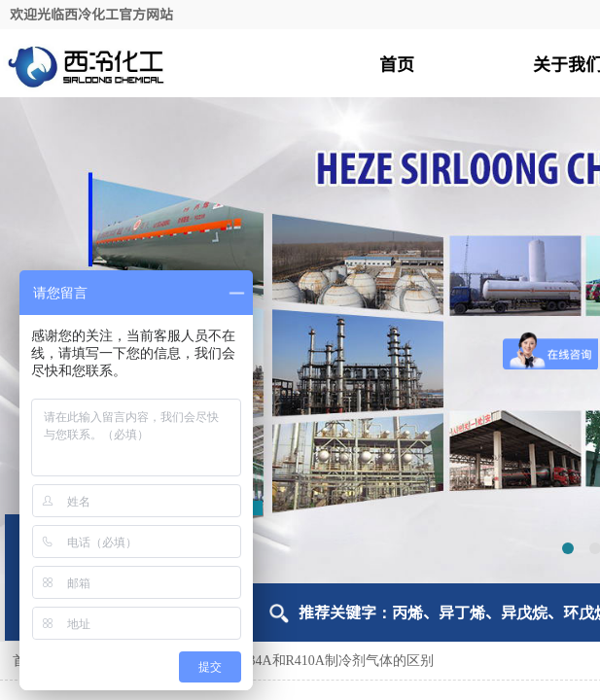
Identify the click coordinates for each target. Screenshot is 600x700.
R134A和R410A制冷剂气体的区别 (333, 661)
